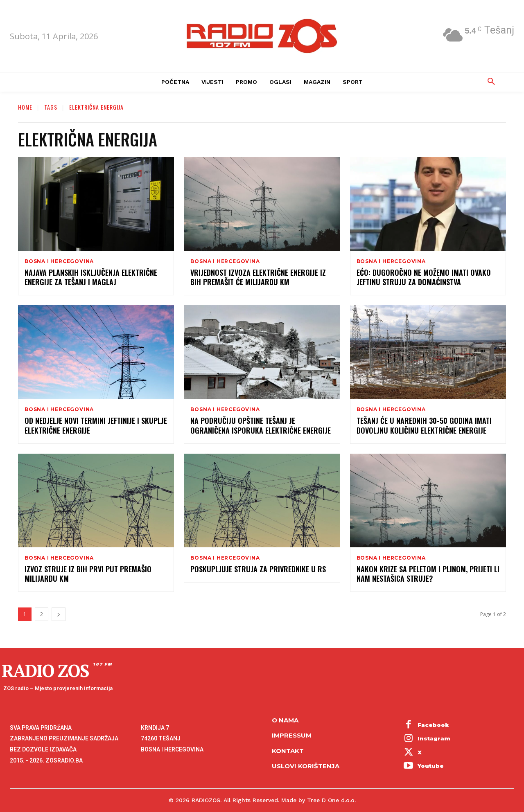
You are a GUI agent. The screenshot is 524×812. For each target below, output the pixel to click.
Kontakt (288, 751)
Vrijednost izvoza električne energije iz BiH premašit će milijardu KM (258, 277)
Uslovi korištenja (306, 766)
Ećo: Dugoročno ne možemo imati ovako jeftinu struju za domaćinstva (424, 277)
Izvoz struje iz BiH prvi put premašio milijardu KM (88, 574)
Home (25, 107)
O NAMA (285, 720)
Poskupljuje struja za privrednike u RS (258, 569)
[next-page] (59, 614)
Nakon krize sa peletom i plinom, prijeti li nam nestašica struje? (428, 574)
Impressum (292, 735)
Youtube (431, 766)
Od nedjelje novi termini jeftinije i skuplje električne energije (96, 425)
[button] (491, 82)
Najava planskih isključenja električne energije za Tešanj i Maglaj (91, 277)
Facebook (433, 725)
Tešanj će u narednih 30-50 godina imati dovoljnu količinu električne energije (424, 425)
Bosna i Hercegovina (59, 261)
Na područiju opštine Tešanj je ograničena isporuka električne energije (261, 425)
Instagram (434, 738)
